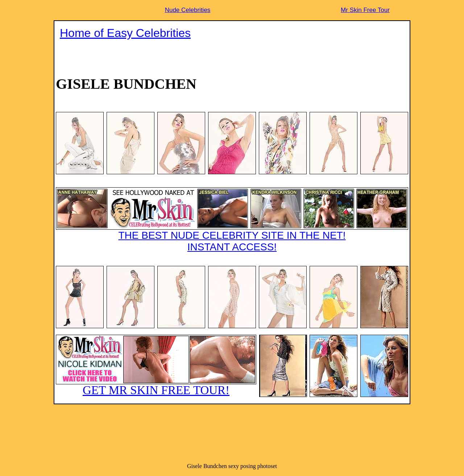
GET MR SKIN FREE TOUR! (156, 366)
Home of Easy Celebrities (125, 33)
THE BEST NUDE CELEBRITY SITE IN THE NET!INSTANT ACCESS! (232, 220)
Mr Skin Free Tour (365, 10)
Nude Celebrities (188, 10)
